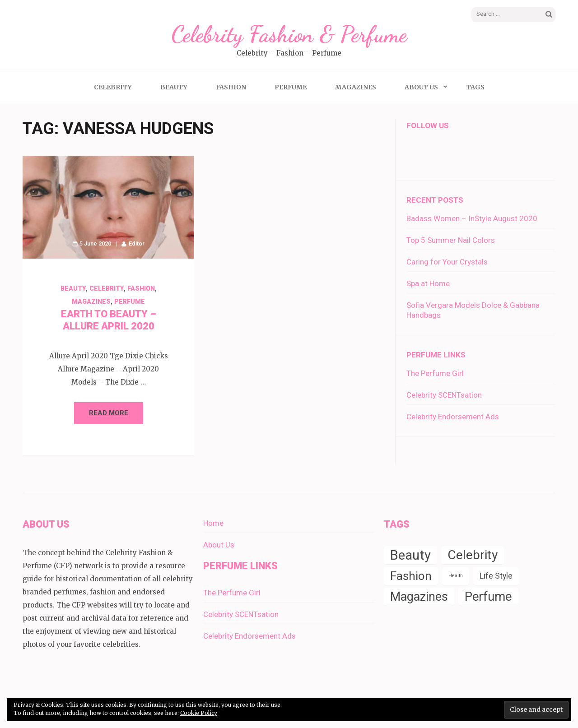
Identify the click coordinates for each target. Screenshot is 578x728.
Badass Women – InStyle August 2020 (472, 218)
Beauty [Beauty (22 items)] (410, 555)
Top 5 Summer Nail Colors (451, 240)
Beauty (174, 87)
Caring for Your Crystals (447, 262)
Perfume (291, 87)
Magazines (356, 87)
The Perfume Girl (435, 373)
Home (213, 523)
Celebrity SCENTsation (444, 395)
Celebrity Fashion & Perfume (289, 34)
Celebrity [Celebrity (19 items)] (473, 555)
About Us (421, 87)
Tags (475, 87)
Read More (109, 413)
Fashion (231, 87)
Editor (137, 243)
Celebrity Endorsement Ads (453, 417)
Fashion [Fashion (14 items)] (411, 576)
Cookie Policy (199, 713)
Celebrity (113, 87)
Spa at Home (428, 283)
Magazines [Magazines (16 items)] (419, 597)
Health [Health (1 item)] (456, 576)
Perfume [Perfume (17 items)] (488, 596)
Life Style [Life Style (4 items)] (496, 576)
